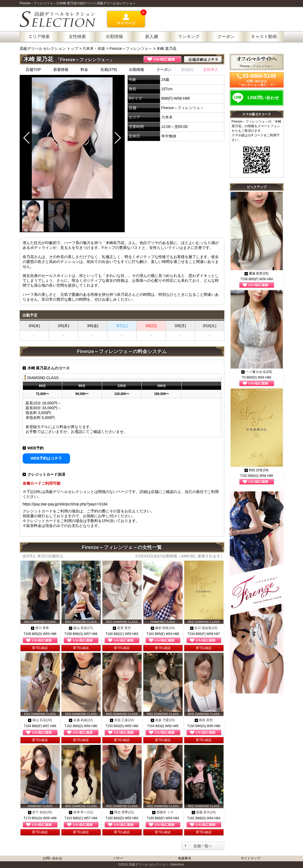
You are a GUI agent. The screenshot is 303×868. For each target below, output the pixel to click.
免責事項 (184, 858)
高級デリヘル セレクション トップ (50, 48)
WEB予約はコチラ (46, 458)
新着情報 (61, 70)
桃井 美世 (204, 720)
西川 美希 (40, 628)
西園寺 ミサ (163, 812)
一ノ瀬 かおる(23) (257, 372)
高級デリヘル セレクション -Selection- (157, 864)
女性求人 (211, 70)
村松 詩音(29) (257, 470)
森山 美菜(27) (81, 628)
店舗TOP (33, 70)
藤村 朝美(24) (163, 628)
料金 (84, 70)
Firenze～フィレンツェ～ (131, 48)
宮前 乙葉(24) (122, 720)
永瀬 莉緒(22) (81, 720)
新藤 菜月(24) (204, 812)
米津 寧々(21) (81, 812)
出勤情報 (137, 70)
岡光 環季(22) (122, 812)
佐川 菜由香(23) (204, 628)
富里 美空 (122, 628)
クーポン (164, 70)
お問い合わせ (53, 858)
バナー (119, 858)
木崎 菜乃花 (166, 48)
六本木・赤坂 (94, 48)
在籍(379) (109, 70)
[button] (118, 138)
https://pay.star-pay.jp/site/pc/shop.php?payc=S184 (65, 504)
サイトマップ (250, 858)
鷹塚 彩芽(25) (257, 273)
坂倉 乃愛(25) (163, 720)
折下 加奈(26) (40, 812)
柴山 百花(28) (40, 720)
